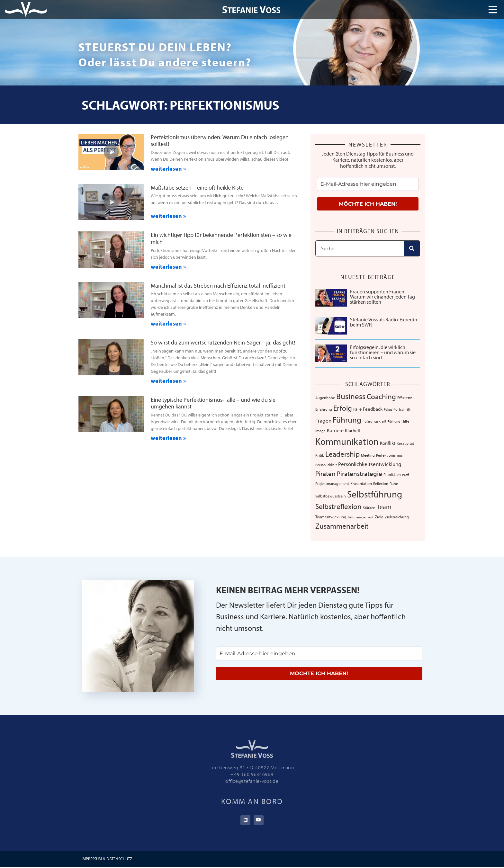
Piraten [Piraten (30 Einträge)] (325, 473)
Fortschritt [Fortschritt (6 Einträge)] (402, 409)
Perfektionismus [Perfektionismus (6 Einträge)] (389, 455)
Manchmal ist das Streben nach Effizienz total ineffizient (218, 286)
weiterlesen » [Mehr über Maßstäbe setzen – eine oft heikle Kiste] (168, 216)
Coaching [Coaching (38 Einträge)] (381, 396)
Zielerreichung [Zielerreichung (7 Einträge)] (397, 517)
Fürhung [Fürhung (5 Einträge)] (394, 421)
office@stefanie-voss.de (252, 781)
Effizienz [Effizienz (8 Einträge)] (405, 398)
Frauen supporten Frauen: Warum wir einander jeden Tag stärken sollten (382, 297)
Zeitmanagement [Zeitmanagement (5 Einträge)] (360, 517)
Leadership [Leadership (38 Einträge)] (342, 454)
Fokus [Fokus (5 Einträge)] (388, 409)
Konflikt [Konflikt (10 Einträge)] (388, 443)
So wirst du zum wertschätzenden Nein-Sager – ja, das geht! (223, 342)
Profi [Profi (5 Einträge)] (406, 475)
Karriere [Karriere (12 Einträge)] (335, 430)
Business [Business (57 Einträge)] (351, 396)
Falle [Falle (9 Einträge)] (357, 409)
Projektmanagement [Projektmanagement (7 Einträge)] (332, 483)
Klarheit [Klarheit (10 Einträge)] (353, 430)
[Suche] (412, 248)
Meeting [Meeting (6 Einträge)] (368, 455)
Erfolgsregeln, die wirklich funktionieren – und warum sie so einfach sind (383, 352)
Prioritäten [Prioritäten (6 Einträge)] (392, 474)
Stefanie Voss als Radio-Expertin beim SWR (384, 322)
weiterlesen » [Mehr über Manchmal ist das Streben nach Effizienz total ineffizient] (168, 323)
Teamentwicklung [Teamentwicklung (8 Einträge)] (331, 517)
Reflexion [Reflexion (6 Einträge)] (381, 483)
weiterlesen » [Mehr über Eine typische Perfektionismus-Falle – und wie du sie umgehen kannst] (168, 438)
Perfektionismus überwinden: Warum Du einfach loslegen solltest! (220, 141)
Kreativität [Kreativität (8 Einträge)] (405, 443)
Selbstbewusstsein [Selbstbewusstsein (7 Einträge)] (331, 496)
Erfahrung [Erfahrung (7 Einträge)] (324, 409)
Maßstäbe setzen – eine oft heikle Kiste (197, 188)
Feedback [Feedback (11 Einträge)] (373, 409)
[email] (368, 184)
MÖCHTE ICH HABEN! (368, 204)
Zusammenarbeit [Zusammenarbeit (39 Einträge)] (342, 526)
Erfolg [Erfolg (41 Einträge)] (343, 408)
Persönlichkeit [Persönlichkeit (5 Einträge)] (326, 465)
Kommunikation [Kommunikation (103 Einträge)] (347, 441)
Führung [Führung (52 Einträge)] (347, 420)
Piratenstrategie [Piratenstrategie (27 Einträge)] (360, 473)
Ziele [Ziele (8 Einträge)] (379, 517)
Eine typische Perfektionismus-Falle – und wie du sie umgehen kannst (213, 403)
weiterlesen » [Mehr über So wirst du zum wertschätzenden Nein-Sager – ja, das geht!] (168, 381)
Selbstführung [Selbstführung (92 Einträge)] (375, 494)
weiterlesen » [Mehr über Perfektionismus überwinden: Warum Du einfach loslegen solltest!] (168, 169)
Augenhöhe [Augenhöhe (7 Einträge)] (325, 398)
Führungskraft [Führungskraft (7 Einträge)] (374, 421)
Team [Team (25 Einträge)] (384, 507)
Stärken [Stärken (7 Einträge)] (369, 507)
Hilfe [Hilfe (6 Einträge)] (405, 421)
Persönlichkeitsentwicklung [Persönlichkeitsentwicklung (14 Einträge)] (370, 464)
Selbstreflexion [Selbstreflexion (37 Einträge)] (338, 506)
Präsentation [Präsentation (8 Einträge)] (361, 483)
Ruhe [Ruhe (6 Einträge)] (394, 483)
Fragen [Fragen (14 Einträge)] (323, 421)
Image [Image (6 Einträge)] (320, 431)
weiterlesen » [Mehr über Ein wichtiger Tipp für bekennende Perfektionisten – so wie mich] (168, 267)
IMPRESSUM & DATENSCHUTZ (107, 860)
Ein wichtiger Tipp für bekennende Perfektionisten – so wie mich (221, 238)
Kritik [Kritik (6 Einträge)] (320, 455)
